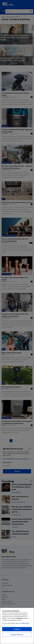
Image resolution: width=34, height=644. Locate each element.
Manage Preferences (17, 636)
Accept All (17, 630)
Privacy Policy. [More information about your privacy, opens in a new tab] (25, 625)
